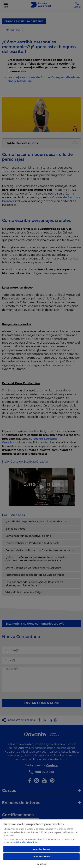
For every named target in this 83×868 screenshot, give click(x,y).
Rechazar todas (42, 857)
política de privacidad (25, 842)
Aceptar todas (41, 849)
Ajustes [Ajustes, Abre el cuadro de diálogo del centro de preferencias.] (41, 864)
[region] (41, 844)
